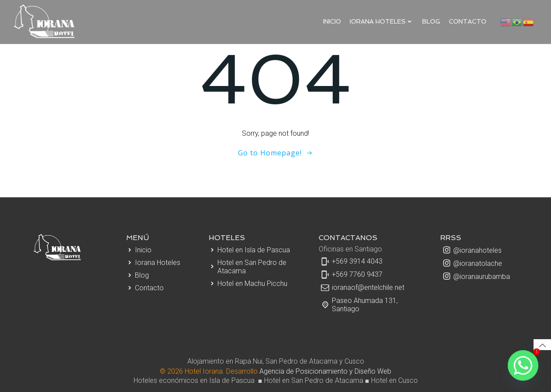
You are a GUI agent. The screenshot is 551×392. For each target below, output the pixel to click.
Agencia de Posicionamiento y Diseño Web (325, 371)
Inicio (332, 21)
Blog (431, 21)
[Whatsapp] (523, 366)
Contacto (468, 21)
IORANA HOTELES (382, 21)
